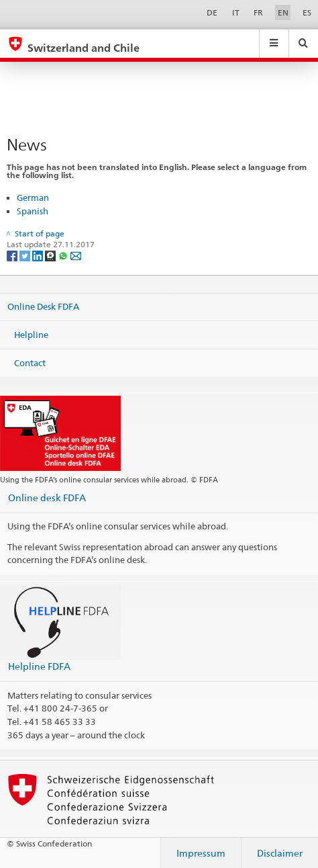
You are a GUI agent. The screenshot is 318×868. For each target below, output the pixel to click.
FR (258, 12)
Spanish (33, 211)
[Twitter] (26, 255)
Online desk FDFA (47, 497)
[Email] (76, 255)
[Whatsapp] (64, 255)
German (33, 198)
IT (236, 12)
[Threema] (51, 255)
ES (307, 12)
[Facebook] (13, 255)
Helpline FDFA (39, 666)
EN (283, 12)
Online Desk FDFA (43, 306)
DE (212, 12)
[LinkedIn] (39, 255)
